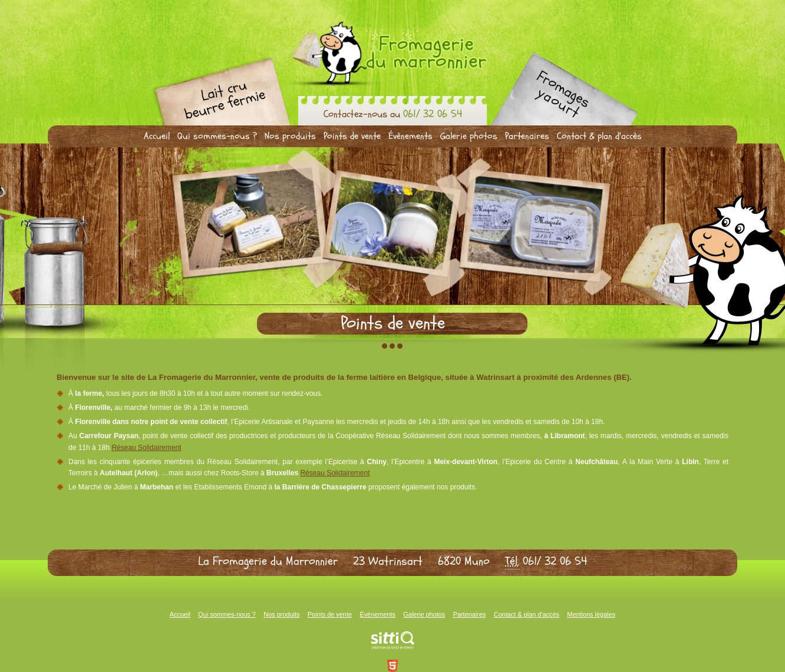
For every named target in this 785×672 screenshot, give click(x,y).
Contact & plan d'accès (599, 136)
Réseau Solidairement (146, 448)
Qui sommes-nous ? (217, 136)
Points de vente (352, 136)
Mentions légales (591, 614)
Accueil (157, 136)
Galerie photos (469, 136)
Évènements (410, 136)
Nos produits (290, 136)
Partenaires (527, 136)
